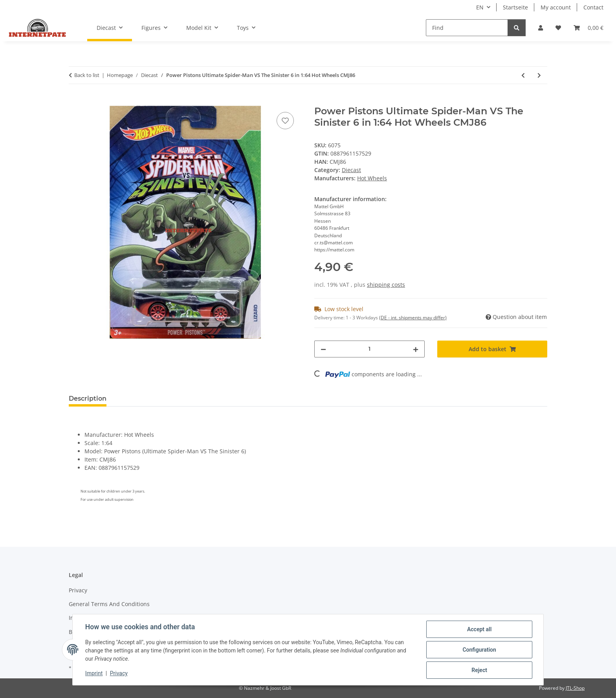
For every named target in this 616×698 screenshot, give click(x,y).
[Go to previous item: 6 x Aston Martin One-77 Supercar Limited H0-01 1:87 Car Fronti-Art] (523, 75)
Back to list (87, 75)
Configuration (479, 650)
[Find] (467, 28)
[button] (541, 28)
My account (556, 7)
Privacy (119, 674)
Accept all (479, 629)
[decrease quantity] (323, 349)
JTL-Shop (575, 688)
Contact (593, 7)
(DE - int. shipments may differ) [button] (413, 318)
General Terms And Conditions (109, 604)
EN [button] (480, 7)
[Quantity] (369, 349)
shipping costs (386, 285)
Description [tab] (88, 398)
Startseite (515, 7)
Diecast (351, 170)
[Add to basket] (75, 101)
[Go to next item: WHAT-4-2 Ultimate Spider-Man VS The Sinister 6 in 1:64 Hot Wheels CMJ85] (539, 75)
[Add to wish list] (285, 121)
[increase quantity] (416, 349)
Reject (479, 670)
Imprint (94, 674)
